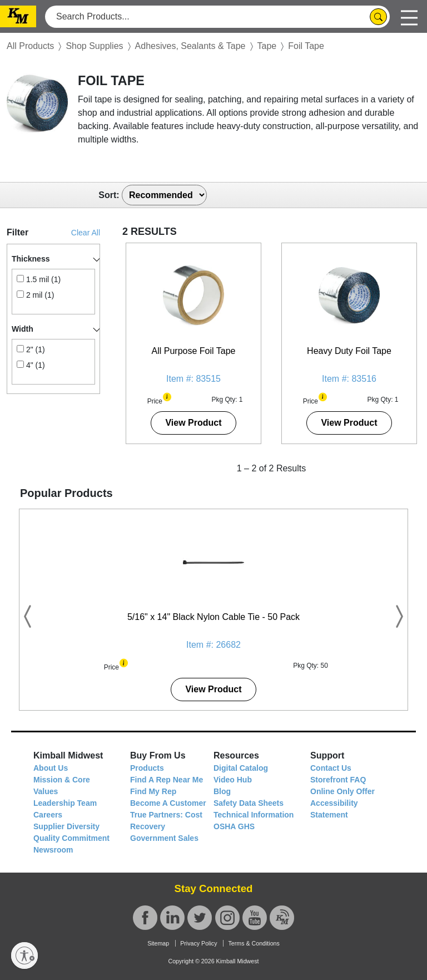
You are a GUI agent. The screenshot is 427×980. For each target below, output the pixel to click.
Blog (222, 791)
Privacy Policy (198, 943)
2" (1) (31, 349)
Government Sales (164, 838)
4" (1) (31, 365)
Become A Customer (168, 803)
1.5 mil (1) (39, 279)
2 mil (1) (35, 295)
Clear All (86, 233)
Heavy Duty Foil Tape (349, 351)
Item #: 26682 (213, 645)
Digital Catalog (241, 768)
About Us (51, 768)
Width (23, 329)
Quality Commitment (71, 838)
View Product (193, 423)
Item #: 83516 (349, 379)
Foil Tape (306, 46)
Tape (267, 46)
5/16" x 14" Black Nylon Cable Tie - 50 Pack (213, 617)
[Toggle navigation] (409, 16)
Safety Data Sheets (249, 803)
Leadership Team (65, 803)
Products (147, 768)
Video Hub (233, 780)
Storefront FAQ (338, 780)
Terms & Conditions (254, 943)
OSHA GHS (234, 826)
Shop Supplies (94, 46)
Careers (48, 815)
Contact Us (331, 768)
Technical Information (254, 815)
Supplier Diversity (66, 826)
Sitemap (158, 943)
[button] (167, 396)
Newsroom (53, 850)
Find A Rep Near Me (167, 780)
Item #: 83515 (193, 379)
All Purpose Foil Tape (194, 351)
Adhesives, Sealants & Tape (190, 46)
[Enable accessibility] (24, 956)
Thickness (31, 259)
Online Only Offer (342, 791)
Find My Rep (153, 791)
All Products (30, 46)
